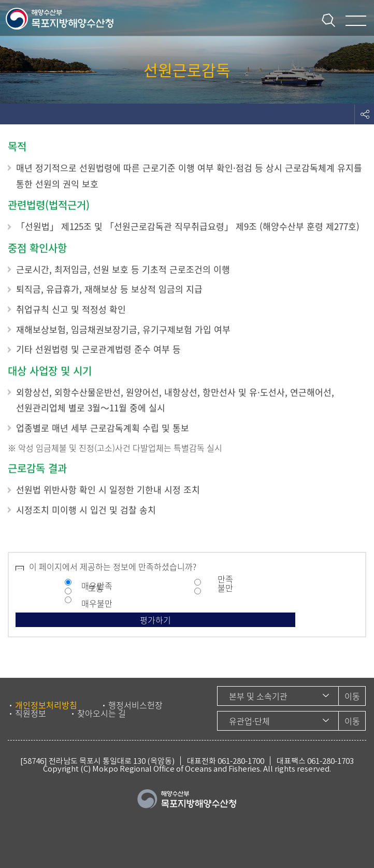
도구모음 (364, 114)
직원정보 (31, 713)
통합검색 (328, 20)
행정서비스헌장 (135, 705)
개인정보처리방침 (46, 705)
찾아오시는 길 (102, 713)
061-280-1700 (241, 761)
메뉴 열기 (356, 21)
